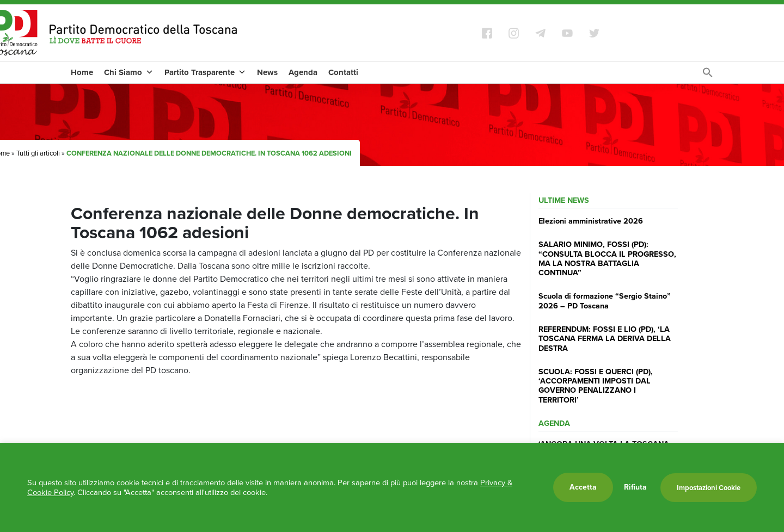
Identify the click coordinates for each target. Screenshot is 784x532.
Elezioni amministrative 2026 (591, 221)
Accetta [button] (583, 487)
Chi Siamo (129, 72)
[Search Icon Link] (708, 75)
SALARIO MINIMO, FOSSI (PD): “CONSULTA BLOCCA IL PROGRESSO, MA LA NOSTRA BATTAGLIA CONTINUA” (607, 258)
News (267, 72)
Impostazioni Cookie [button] (709, 488)
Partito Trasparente (205, 72)
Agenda (303, 72)
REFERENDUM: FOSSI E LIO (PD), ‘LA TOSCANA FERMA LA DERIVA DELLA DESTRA (605, 339)
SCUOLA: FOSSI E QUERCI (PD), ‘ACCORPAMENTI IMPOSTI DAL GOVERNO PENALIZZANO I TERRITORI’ (596, 386)
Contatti (343, 72)
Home (82, 72)
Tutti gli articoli (38, 153)
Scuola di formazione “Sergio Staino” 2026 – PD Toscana (605, 301)
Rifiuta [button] (635, 487)
